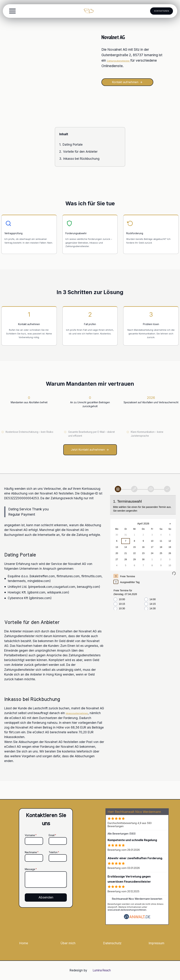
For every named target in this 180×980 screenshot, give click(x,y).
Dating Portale (73, 146)
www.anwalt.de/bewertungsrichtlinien (127, 910)
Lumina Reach (102, 970)
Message (22, 861)
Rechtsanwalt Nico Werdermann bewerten (137, 899)
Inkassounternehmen (81, 731)
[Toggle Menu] (12, 11)
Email (52, 827)
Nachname (23, 844)
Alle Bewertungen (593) (122, 834)
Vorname (22, 827)
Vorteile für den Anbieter (80, 153)
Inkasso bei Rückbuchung (81, 160)
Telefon (54, 844)
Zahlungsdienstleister (124, 60)
